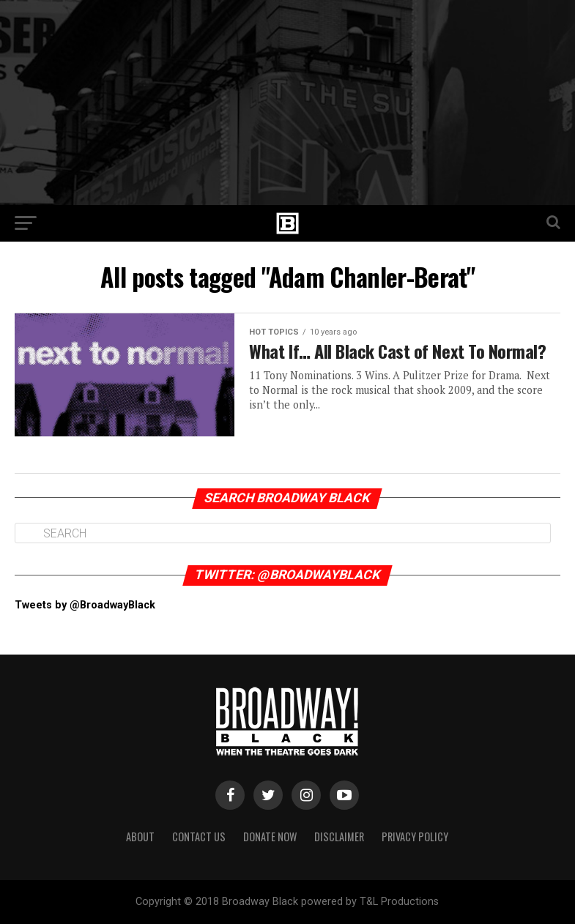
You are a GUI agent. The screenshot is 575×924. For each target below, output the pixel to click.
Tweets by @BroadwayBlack (85, 605)
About (140, 837)
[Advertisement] (287, 103)
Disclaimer (339, 837)
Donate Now (270, 837)
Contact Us (199, 837)
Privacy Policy (415, 837)
